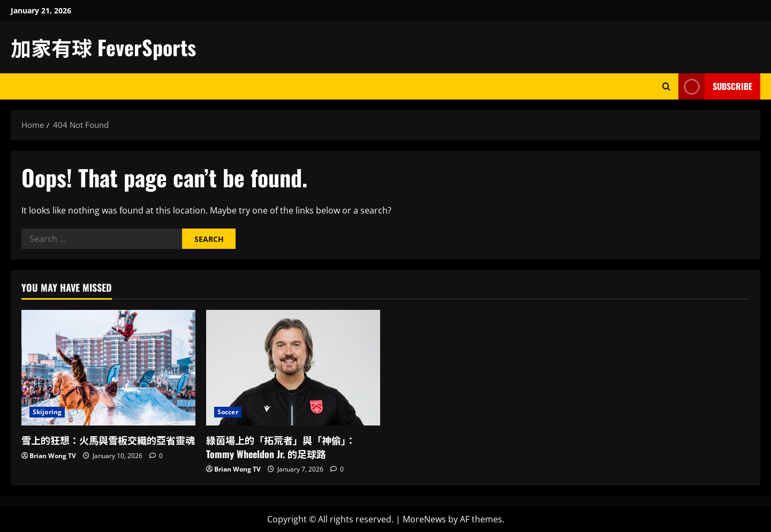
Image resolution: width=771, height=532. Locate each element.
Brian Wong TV (53, 456)
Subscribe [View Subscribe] (715, 86)
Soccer (228, 412)
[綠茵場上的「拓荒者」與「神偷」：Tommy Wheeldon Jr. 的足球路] (293, 368)
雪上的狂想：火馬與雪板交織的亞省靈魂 (108, 440)
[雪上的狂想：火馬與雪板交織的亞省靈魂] (108, 368)
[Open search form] (666, 86)
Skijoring (47, 412)
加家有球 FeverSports (103, 47)
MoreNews (424, 519)
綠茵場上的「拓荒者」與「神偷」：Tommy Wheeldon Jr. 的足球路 (281, 447)
